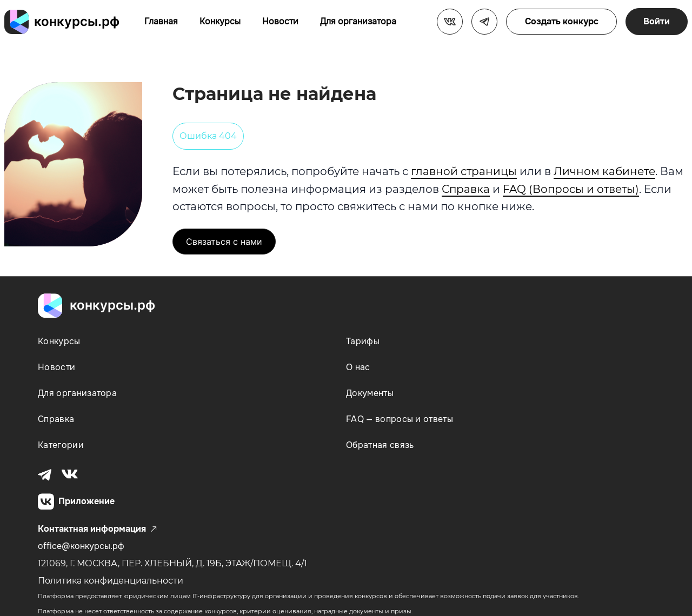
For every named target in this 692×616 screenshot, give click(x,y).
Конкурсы (220, 21)
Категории (61, 445)
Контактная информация (97, 529)
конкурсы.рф (77, 21)
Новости (280, 21)
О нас (358, 367)
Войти (657, 21)
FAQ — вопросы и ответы (400, 419)
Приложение (76, 501)
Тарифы (363, 341)
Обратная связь (380, 445)
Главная (161, 21)
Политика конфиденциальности (111, 581)
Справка (466, 189)
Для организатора (358, 21)
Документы (370, 393)
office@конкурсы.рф (81, 546)
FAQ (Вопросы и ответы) (571, 189)
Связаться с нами (224, 242)
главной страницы (464, 171)
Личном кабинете (604, 171)
